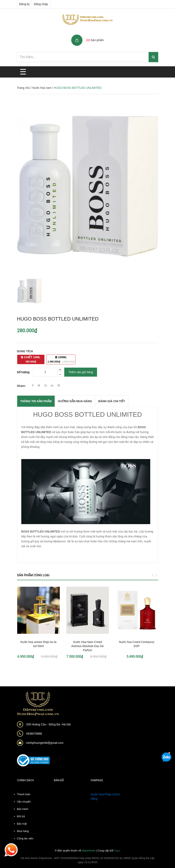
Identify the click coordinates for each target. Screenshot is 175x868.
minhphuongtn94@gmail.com (45, 743)
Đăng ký (24, 4)
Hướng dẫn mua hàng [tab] (75, 401)
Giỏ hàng (93, 36)
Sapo (117, 851)
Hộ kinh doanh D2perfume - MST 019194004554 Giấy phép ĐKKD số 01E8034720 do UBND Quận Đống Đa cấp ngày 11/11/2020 (87, 860)
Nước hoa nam (42, 88)
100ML (61, 359)
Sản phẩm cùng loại (33, 575)
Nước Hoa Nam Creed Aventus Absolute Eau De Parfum (87, 646)
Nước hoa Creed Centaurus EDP (137, 644)
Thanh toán (24, 794)
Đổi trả (21, 816)
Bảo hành (23, 809)
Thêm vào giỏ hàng (81, 372)
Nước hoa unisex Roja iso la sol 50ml (38, 644)
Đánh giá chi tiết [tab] (112, 401)
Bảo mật (22, 824)
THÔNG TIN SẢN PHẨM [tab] (36, 401)
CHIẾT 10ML (31, 359)
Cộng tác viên (25, 838)
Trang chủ (24, 88)
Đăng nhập (41, 4)
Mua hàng (23, 831)
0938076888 (34, 734)
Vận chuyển (24, 802)
